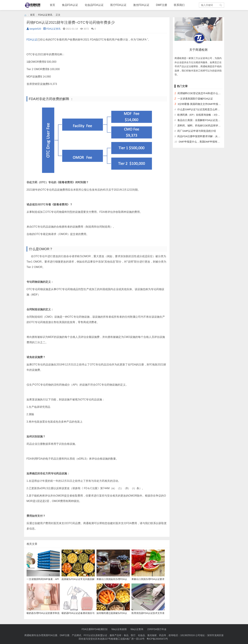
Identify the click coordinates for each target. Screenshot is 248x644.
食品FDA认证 (70, 5)
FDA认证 (32, 40)
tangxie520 (34, 29)
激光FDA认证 (141, 5)
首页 (52, 5)
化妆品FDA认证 (94, 5)
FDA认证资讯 (45, 15)
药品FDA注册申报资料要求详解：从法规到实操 (204, 136)
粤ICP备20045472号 (157, 639)
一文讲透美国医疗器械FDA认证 (195, 99)
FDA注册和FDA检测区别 (94, 629)
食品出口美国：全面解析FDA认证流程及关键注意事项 (208, 120)
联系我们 (179, 5)
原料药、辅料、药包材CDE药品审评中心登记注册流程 (208, 125)
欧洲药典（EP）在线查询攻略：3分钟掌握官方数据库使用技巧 (213, 115)
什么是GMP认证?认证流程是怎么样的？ (200, 109)
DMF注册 (162, 5)
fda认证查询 (137, 629)
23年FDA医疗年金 (157, 629)
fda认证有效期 (119, 629)
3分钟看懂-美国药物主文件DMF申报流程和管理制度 (207, 104)
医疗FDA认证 (118, 5)
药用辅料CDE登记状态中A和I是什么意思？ (202, 93)
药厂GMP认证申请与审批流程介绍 (197, 131)
